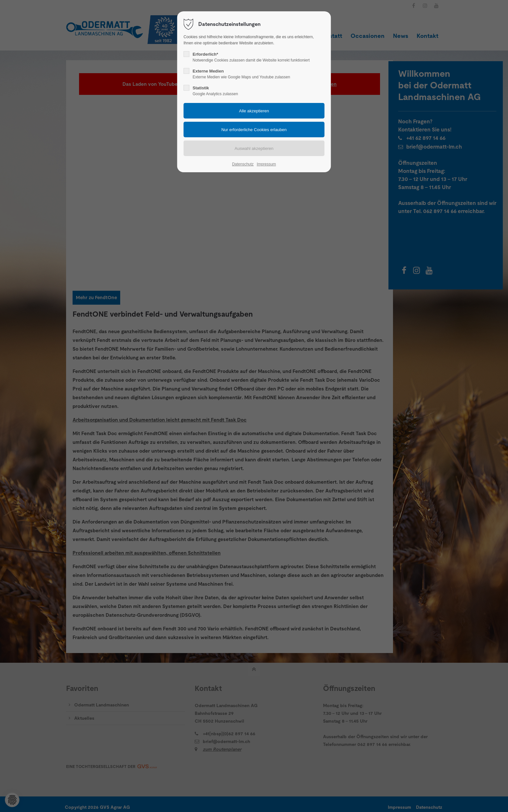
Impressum (266, 164)
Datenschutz (243, 164)
